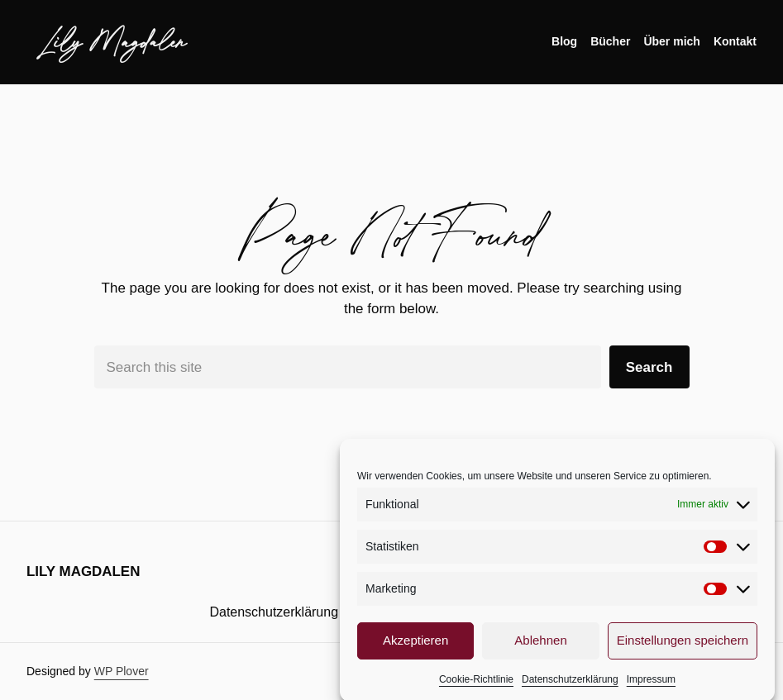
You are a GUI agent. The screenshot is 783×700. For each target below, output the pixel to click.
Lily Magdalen (113, 41)
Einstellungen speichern (683, 647)
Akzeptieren (415, 647)
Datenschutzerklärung (570, 686)
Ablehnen (540, 647)
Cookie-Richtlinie (476, 686)
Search (649, 367)
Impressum (651, 686)
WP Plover (122, 671)
